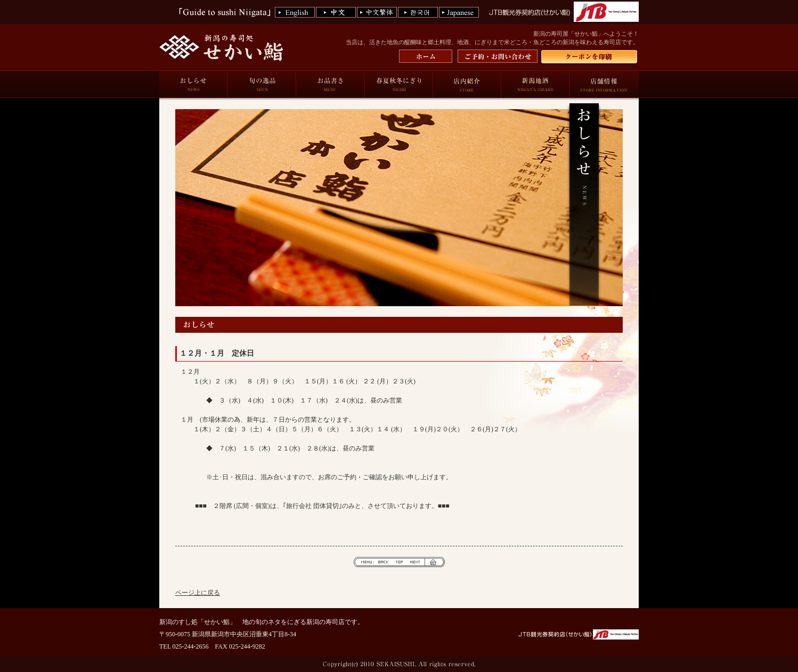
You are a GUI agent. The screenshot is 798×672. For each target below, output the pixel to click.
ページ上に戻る (198, 593)
